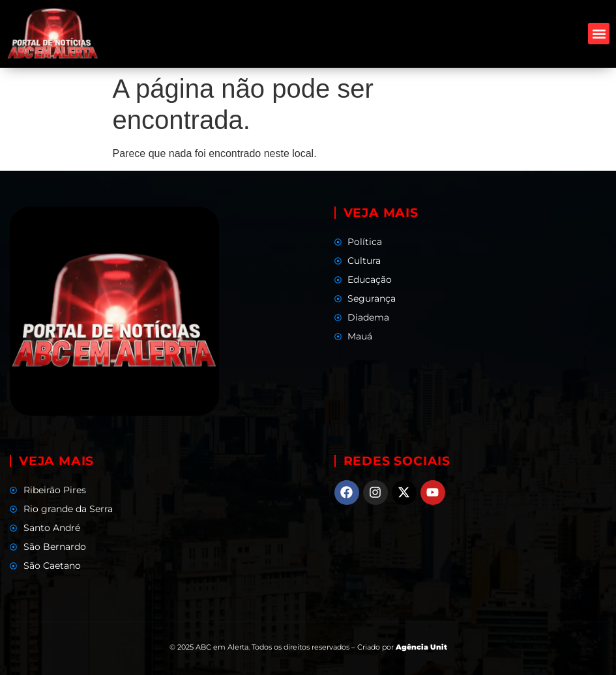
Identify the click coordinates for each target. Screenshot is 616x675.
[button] (599, 34)
